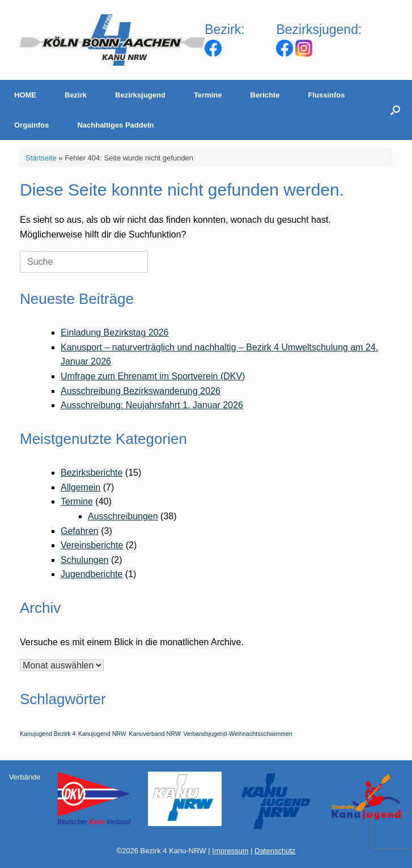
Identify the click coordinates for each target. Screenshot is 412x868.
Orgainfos (31, 125)
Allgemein (80, 487)
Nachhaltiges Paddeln (115, 125)
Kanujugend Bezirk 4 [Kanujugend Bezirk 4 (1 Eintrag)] (48, 734)
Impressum (230, 851)
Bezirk (76, 95)
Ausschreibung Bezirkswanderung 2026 (141, 391)
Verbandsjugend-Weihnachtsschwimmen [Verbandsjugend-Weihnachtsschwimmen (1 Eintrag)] (237, 734)
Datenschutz (275, 851)
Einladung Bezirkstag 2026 (114, 333)
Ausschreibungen (123, 516)
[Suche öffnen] (395, 110)
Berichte (265, 95)
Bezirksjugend (140, 95)
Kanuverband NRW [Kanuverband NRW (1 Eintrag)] (155, 734)
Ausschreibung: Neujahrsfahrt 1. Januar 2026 (152, 405)
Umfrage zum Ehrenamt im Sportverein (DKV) (153, 376)
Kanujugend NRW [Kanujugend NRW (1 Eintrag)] (102, 734)
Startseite (41, 158)
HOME (25, 95)
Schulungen (85, 560)
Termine (208, 95)
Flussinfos (327, 95)
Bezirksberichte (92, 473)
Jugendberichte (92, 574)
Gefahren (80, 531)
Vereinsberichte (92, 545)
